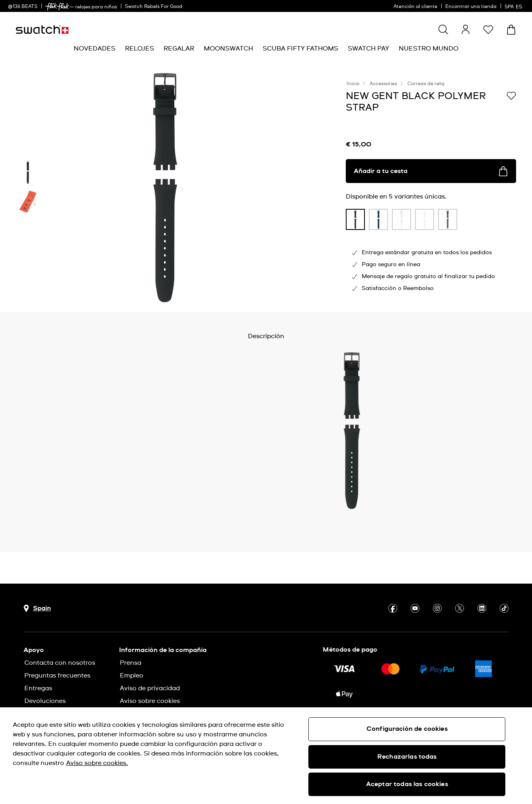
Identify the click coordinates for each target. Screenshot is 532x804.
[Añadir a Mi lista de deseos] (511, 95)
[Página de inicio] (42, 30)
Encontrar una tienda (471, 7)
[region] (266, 756)
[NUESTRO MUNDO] (429, 49)
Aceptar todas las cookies (407, 784)
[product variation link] (355, 219)
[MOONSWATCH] (228, 49)
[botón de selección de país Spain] (37, 608)
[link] (57, 7)
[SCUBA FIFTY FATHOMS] (300, 49)
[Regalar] (179, 49)
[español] (514, 6)
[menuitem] (95, 49)
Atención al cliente (415, 7)
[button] (488, 29)
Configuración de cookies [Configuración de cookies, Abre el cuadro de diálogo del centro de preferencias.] (407, 729)
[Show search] (443, 29)
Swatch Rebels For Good (154, 7)
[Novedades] (95, 49)
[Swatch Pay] (368, 49)
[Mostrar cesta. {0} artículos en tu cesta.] (511, 30)
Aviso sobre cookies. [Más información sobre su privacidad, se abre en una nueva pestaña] (97, 763)
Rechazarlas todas (407, 757)
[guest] (466, 29)
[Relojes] (139, 49)
